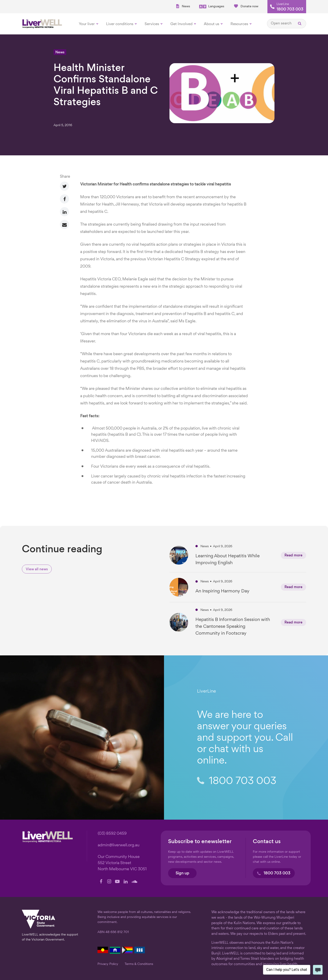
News (183, 6)
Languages (212, 7)
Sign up (182, 873)
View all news (37, 569)
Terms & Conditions (139, 964)
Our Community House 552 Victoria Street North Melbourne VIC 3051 (122, 863)
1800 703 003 (290, 10)
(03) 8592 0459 (112, 834)
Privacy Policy (108, 964)
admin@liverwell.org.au (119, 845)
